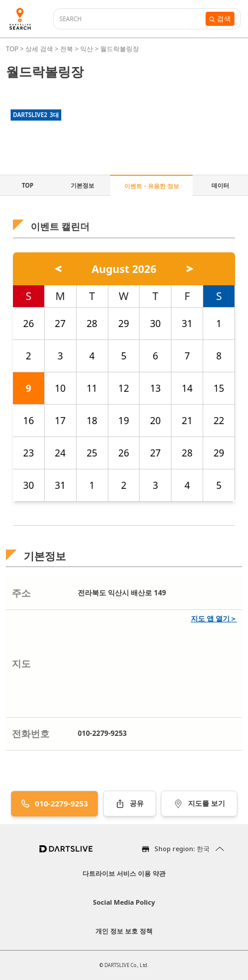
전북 (67, 49)
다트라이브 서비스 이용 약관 (124, 873)
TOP (13, 49)
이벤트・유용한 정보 (152, 186)
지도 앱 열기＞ (214, 619)
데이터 (220, 185)
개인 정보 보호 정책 (124, 931)
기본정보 (82, 185)
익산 (87, 49)
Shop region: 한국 (182, 849)
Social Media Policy (124, 902)
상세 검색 (40, 49)
